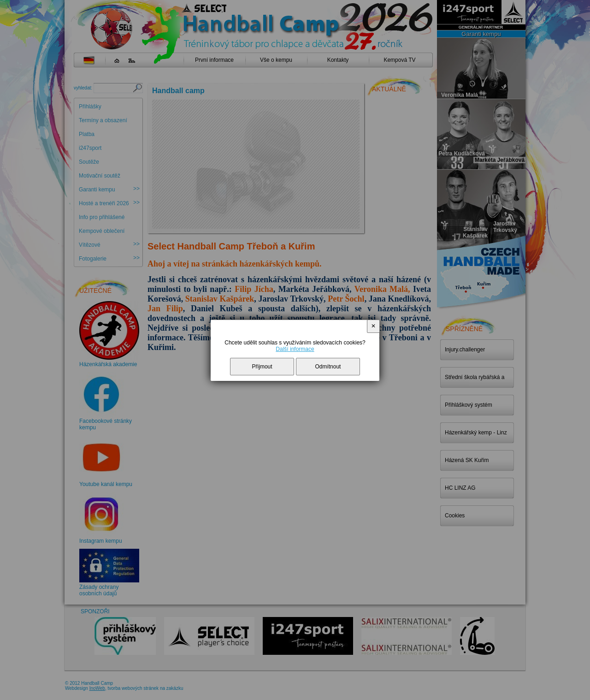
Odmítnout (328, 367)
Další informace (295, 349)
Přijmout (262, 367)
